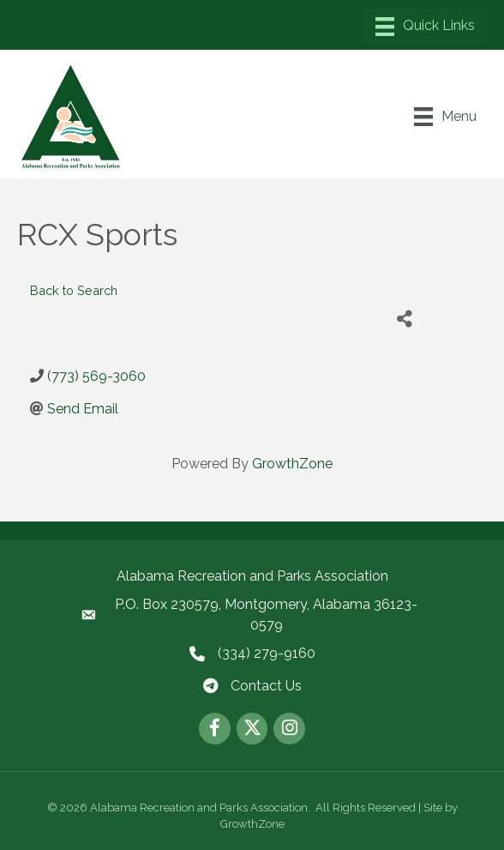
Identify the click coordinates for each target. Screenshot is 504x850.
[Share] (404, 320)
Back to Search (74, 290)
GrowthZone (292, 464)
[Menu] (425, 27)
